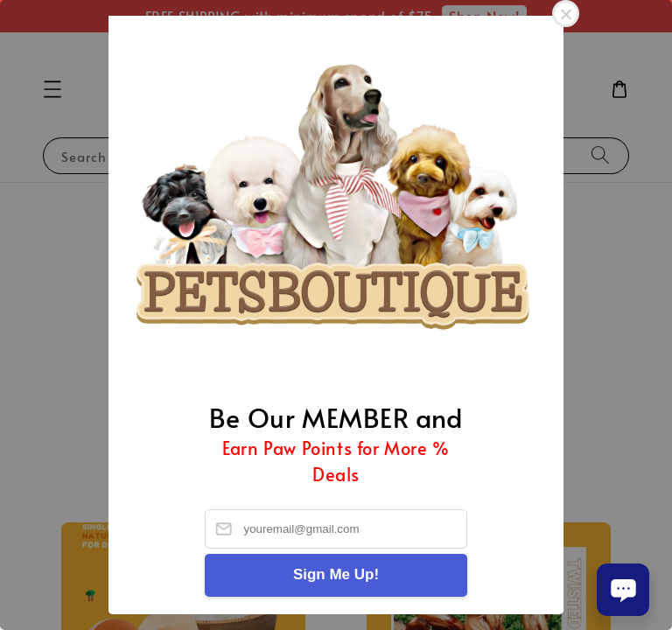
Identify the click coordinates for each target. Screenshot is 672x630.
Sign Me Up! (336, 574)
